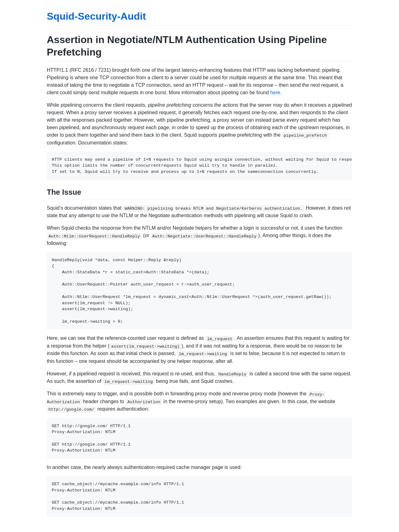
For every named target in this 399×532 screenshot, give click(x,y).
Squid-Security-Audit (96, 16)
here (275, 93)
